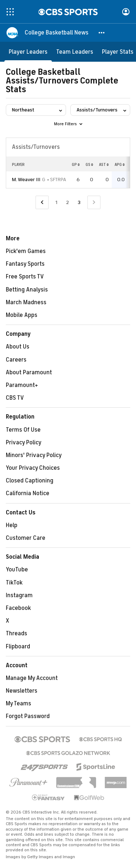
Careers (16, 360)
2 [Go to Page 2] (67, 202)
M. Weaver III (26, 180)
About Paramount (29, 372)
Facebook (18, 608)
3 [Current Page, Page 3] (79, 202)
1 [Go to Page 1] (56, 202)
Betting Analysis (27, 290)
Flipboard (18, 647)
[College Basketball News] (57, 33)
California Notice (28, 493)
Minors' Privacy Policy (34, 455)
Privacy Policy (24, 443)
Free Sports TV (25, 277)
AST (104, 164)
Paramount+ (22, 385)
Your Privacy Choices (33, 468)
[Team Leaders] (75, 52)
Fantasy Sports (25, 264)
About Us (18, 347)
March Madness (26, 302)
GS (89, 164)
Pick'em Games (26, 251)
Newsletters (22, 691)
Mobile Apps (22, 315)
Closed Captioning (30, 481)
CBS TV (15, 398)
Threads (17, 633)
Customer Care (26, 538)
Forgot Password (28, 716)
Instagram (19, 595)
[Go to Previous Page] (42, 202)
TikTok (14, 583)
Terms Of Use (23, 430)
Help (12, 525)
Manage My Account (32, 678)
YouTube (17, 570)
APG (120, 164)
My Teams (18, 704)
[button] (102, 33)
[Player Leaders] (28, 52)
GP (76, 164)
